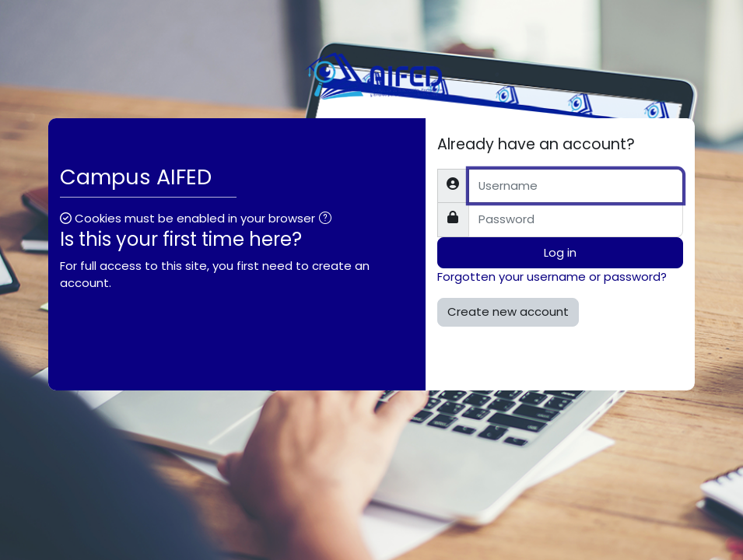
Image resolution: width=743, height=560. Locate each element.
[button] (328, 219)
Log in (560, 252)
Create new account (508, 311)
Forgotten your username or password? (552, 276)
